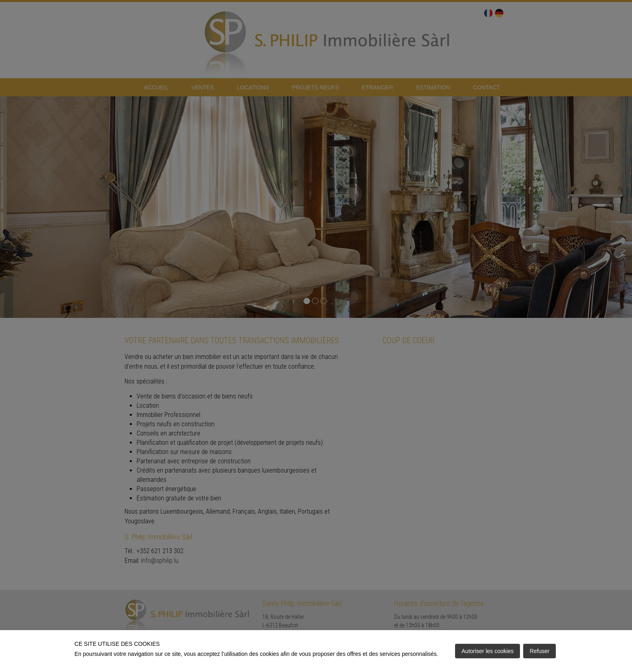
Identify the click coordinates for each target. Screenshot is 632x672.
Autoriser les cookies (488, 651)
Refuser (539, 651)
